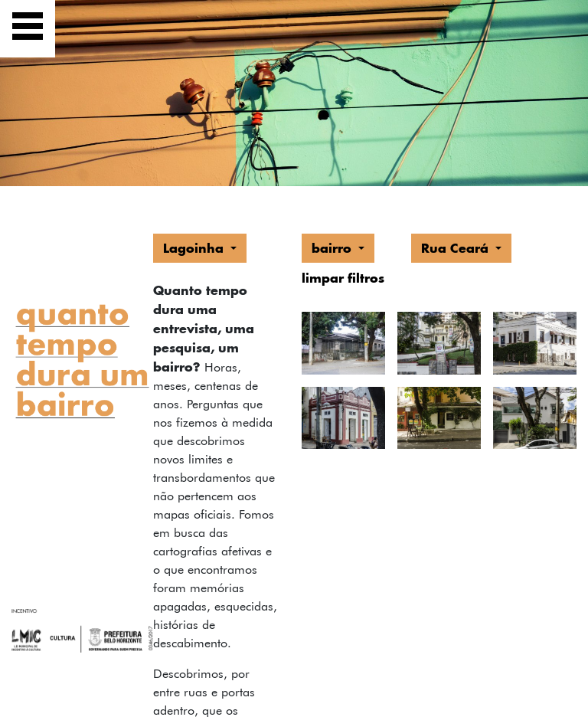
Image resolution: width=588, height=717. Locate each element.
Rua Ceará (457, 248)
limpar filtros (343, 278)
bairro (333, 248)
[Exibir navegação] (28, 29)
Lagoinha (195, 248)
